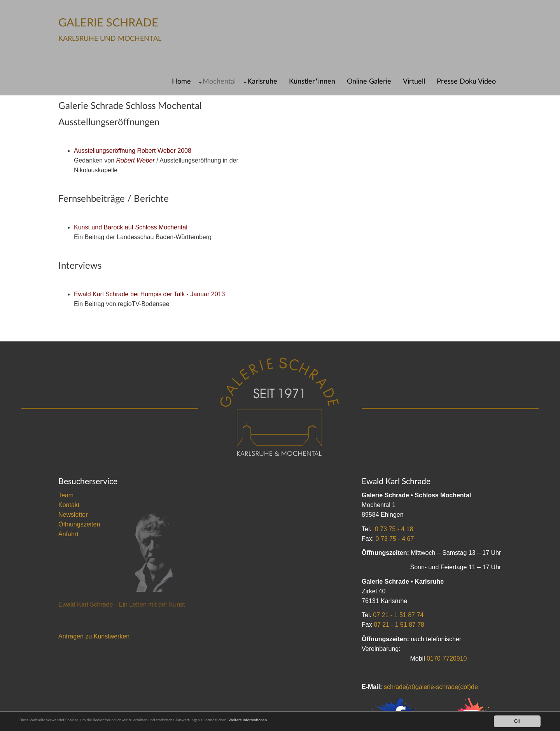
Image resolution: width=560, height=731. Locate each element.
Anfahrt (68, 534)
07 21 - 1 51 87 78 (399, 625)
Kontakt (69, 505)
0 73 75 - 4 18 (394, 529)
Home (181, 81)
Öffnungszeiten (79, 524)
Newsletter (73, 515)
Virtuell (414, 81)
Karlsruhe (262, 81)
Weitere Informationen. (312, 721)
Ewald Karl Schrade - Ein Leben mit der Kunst (122, 604)
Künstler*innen (312, 81)
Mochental (219, 81)
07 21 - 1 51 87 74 (398, 615)
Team (66, 495)
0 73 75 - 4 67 (395, 539)
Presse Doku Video (466, 81)
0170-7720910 (447, 658)
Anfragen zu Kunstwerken (94, 636)
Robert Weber (136, 160)
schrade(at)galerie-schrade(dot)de (431, 687)
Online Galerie (369, 81)
